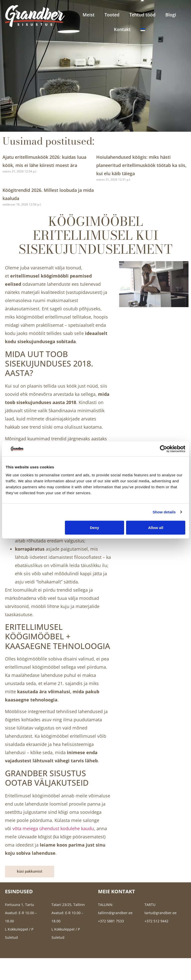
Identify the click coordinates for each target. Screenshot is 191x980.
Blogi (171, 15)
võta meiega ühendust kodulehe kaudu (53, 828)
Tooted (112, 15)
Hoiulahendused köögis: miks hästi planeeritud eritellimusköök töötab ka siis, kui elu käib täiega (141, 165)
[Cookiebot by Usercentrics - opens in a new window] (164, 449)
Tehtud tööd (142, 15)
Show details (164, 512)
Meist (89, 15)
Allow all (156, 527)
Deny (95, 527)
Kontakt (122, 29)
